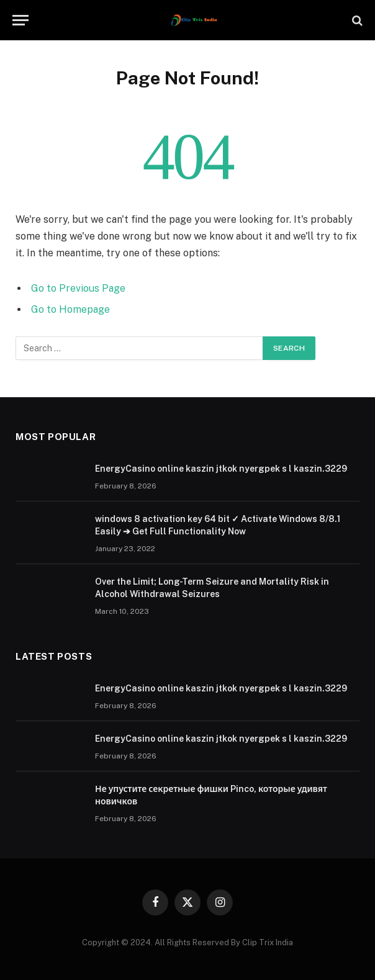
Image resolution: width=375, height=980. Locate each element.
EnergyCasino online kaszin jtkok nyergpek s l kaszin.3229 (221, 469)
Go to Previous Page (78, 288)
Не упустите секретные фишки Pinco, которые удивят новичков (211, 795)
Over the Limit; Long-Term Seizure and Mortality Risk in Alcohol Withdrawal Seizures (212, 588)
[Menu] (20, 20)
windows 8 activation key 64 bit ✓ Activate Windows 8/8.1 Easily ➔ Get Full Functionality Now (218, 525)
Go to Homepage (70, 309)
